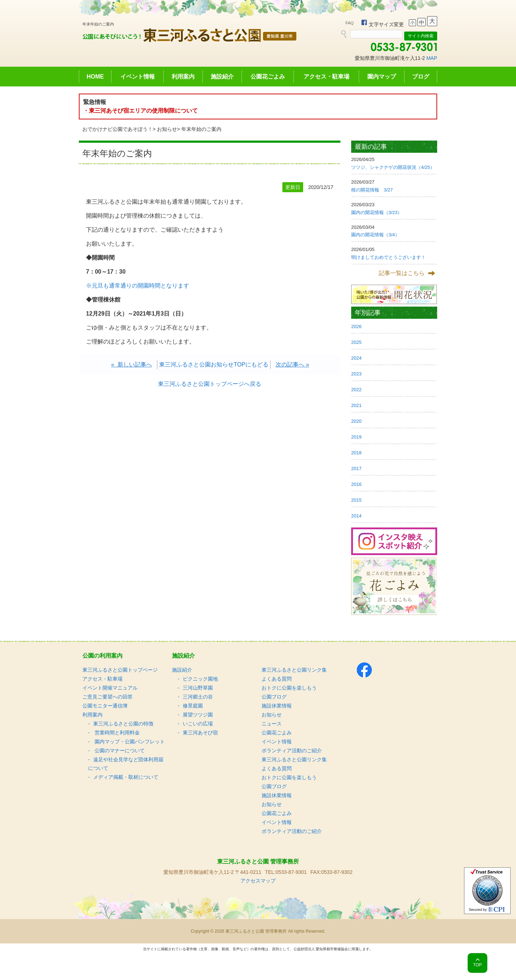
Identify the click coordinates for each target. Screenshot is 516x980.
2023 (356, 374)
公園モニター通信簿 (105, 706)
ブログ (421, 77)
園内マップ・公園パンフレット (129, 742)
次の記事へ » (292, 364)
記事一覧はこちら (402, 273)
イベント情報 (138, 77)
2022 (356, 390)
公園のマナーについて (119, 751)
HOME (95, 77)
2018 (356, 453)
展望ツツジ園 (198, 715)
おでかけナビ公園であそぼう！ (118, 129)
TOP (477, 965)
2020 (356, 421)
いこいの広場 (198, 724)
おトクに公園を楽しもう (289, 688)
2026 (356, 326)
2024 (356, 358)
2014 (356, 516)
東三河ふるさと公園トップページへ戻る (210, 384)
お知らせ (167, 129)
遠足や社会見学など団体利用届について (126, 764)
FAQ (350, 23)
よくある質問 (277, 679)
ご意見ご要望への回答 (107, 697)
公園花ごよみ (268, 77)
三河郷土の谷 (198, 697)
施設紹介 (222, 77)
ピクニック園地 (200, 679)
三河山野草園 (198, 688)
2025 (356, 342)
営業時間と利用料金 (116, 733)
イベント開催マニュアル (110, 688)
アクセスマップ (258, 881)
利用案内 (183, 77)
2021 (356, 405)
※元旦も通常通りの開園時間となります (138, 286)
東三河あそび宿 (200, 733)
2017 (356, 468)
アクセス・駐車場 (326, 77)
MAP (432, 58)
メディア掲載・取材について (126, 777)
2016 (356, 484)
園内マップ (382, 77)
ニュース (272, 724)
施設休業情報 (277, 706)
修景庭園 (193, 706)
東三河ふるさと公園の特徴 (123, 724)
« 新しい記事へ (132, 364)
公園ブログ (274, 697)
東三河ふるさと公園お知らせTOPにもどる (214, 364)
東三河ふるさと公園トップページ (120, 670)
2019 (356, 437)
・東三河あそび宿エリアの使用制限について (140, 111)
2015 (356, 500)
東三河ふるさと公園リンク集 (294, 670)
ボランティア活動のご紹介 (292, 751)
